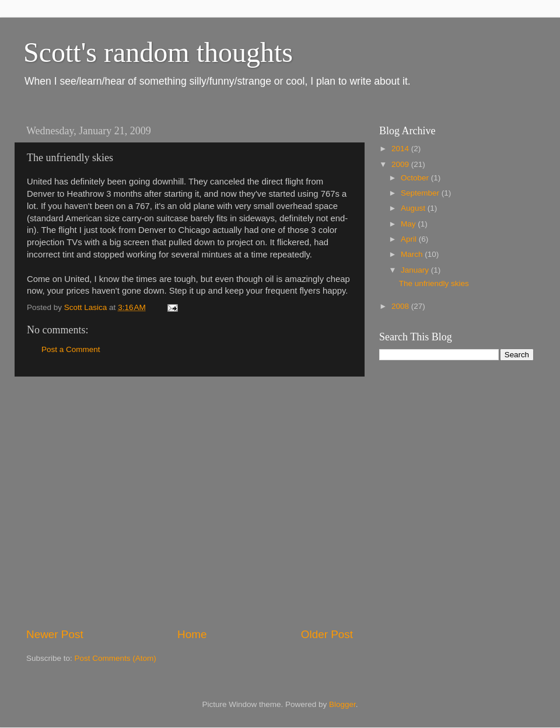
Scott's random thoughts (158, 52)
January (416, 270)
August (414, 208)
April (410, 239)
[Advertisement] (109, 502)
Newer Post (55, 634)
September (421, 193)
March (413, 254)
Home (192, 634)
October (416, 178)
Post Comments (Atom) (116, 658)
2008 (401, 306)
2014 (401, 149)
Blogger (342, 704)
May (409, 224)
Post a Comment (71, 349)
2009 (401, 164)
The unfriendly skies (434, 283)
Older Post (327, 634)
